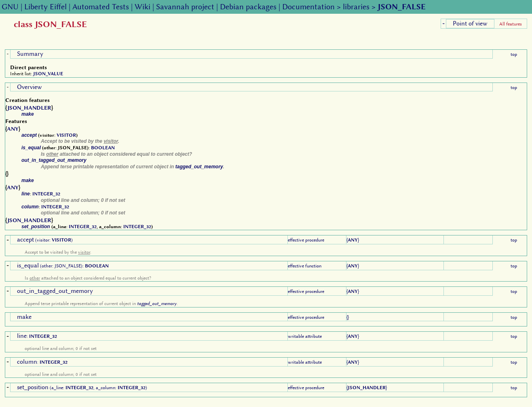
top (514, 54)
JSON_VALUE (48, 74)
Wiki (142, 7)
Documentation (308, 7)
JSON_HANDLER (29, 108)
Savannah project (185, 7)
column (30, 207)
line (26, 194)
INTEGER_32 (46, 194)
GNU (10, 7)
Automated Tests (101, 7)
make (28, 114)
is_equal (31, 148)
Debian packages (248, 7)
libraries (356, 7)
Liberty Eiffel (45, 7)
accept (29, 135)
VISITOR (66, 135)
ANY (13, 129)
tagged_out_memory (199, 167)
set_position (36, 227)
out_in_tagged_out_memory (54, 160)
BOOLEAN (103, 148)
